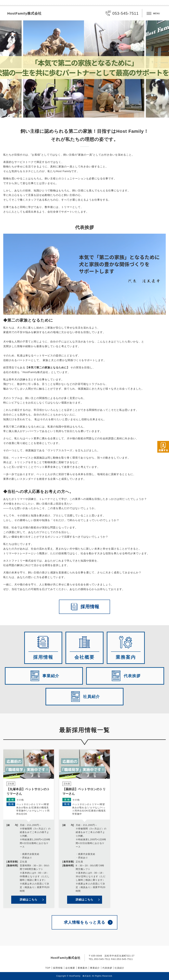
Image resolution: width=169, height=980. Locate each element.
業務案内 (83, 968)
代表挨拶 (107, 968)
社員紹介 (119, 968)
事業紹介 (95, 968)
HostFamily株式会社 (24, 13)
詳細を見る (29, 829)
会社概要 (70, 968)
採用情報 (58, 968)
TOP (48, 968)
